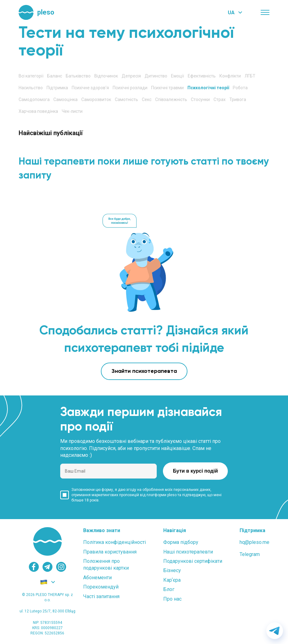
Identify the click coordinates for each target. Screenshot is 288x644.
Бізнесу (172, 570)
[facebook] (34, 567)
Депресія (131, 76)
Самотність (126, 99)
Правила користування (110, 552)
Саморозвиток (96, 99)
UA (231, 13)
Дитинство (156, 76)
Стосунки (200, 99)
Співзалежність (171, 99)
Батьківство (78, 76)
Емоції (178, 76)
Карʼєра (172, 580)
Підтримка (57, 88)
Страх (220, 99)
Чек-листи (72, 111)
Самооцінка (65, 99)
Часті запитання (101, 596)
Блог (169, 589)
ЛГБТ (250, 76)
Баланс (55, 76)
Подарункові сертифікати (193, 561)
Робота (240, 88)
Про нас (172, 599)
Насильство (31, 88)
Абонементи (97, 578)
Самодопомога (34, 99)
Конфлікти (230, 76)
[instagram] (61, 567)
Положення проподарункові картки (106, 565)
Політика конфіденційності (115, 542)
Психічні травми (167, 88)
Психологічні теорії (208, 88)
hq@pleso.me (254, 542)
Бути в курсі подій (195, 471)
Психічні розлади (130, 88)
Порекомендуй (101, 587)
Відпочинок (106, 76)
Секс (147, 99)
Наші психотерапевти (188, 552)
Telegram (250, 554)
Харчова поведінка (38, 111)
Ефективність (202, 76)
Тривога (238, 99)
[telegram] (47, 567)
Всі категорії (31, 76)
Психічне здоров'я (90, 88)
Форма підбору (181, 542)
